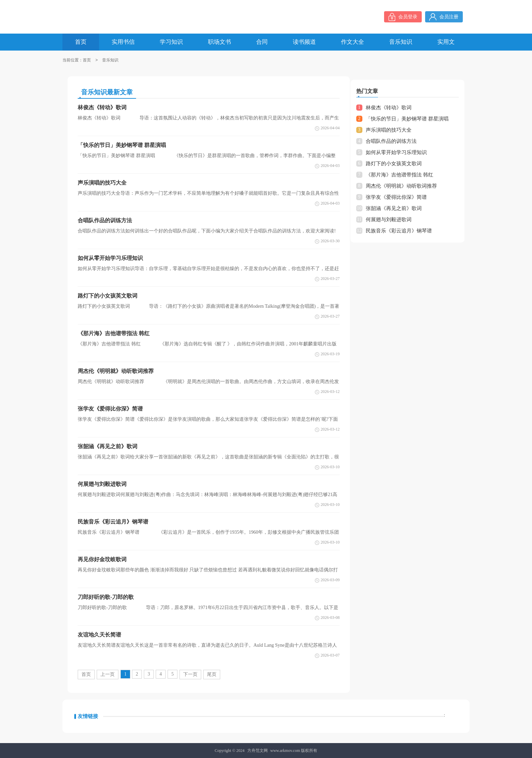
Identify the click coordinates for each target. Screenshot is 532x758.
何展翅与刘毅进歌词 (389, 220)
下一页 (190, 674)
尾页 (212, 674)
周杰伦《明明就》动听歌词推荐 (401, 186)
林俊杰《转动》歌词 (389, 108)
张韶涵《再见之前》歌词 (394, 208)
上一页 (108, 674)
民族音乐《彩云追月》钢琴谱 (399, 231)
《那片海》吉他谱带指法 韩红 (400, 175)
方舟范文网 (258, 751)
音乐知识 (110, 60)
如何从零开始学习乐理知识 (396, 152)
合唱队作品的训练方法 (391, 141)
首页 (87, 60)
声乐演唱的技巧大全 (389, 130)
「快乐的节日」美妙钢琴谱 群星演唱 (407, 119)
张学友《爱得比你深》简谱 (396, 197)
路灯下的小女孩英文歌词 (394, 164)
